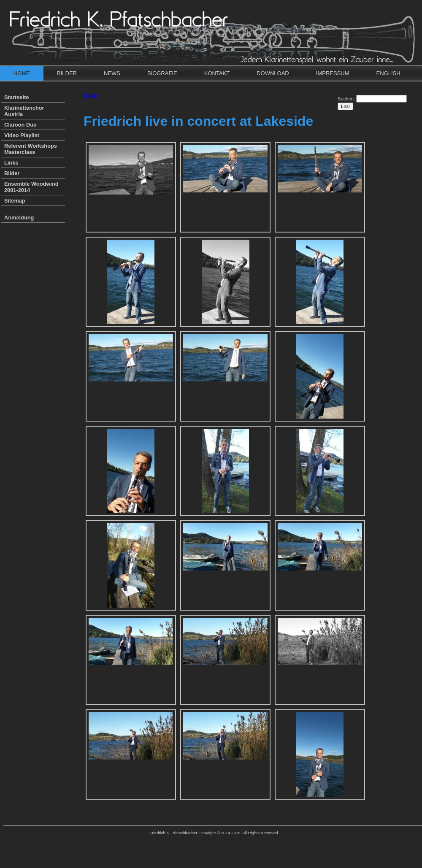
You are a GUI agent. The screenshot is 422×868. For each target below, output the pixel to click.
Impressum (333, 73)
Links (11, 163)
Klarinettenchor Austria (24, 111)
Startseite (16, 97)
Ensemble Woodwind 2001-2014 (31, 187)
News (112, 73)
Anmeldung (19, 218)
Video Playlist (22, 135)
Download (273, 73)
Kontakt (217, 73)
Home (22, 73)
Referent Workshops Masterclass (31, 149)
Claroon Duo (20, 125)
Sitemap (15, 201)
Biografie (162, 73)
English (388, 73)
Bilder (67, 73)
